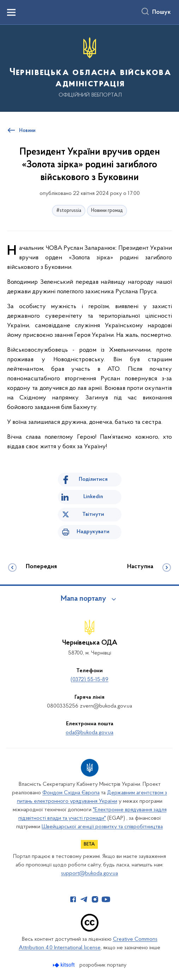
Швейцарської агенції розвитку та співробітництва (102, 827)
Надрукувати (93, 532)
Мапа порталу (83, 599)
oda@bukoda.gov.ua (89, 733)
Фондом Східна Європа (71, 793)
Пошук (162, 12)
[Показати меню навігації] (11, 12)
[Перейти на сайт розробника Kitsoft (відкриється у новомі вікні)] (64, 965)
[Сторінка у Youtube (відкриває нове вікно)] (106, 899)
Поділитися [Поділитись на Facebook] (93, 479)
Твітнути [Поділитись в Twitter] (93, 514)
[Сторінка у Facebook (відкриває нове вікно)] (73, 899)
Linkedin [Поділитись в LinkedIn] (93, 497)
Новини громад (107, 211)
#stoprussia (69, 211)
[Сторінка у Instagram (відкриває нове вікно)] (95, 899)
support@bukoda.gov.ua (89, 874)
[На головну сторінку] (89, 68)
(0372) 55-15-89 (89, 680)
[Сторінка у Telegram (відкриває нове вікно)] (84, 899)
